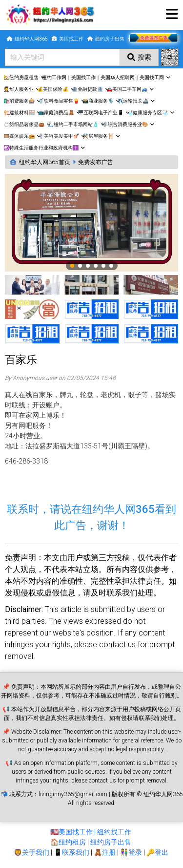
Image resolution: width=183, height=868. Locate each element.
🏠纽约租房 (68, 842)
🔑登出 (157, 852)
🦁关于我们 (31, 852)
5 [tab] (104, 266)
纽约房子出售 (111, 842)
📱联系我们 (71, 852)
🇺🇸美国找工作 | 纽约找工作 (91, 832)
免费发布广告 (96, 162)
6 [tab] (112, 266)
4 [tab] (96, 266)
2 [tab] (81, 266)
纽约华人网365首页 (45, 162)
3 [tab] (88, 266)
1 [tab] (73, 266)
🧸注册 (105, 852)
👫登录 (131, 852)
